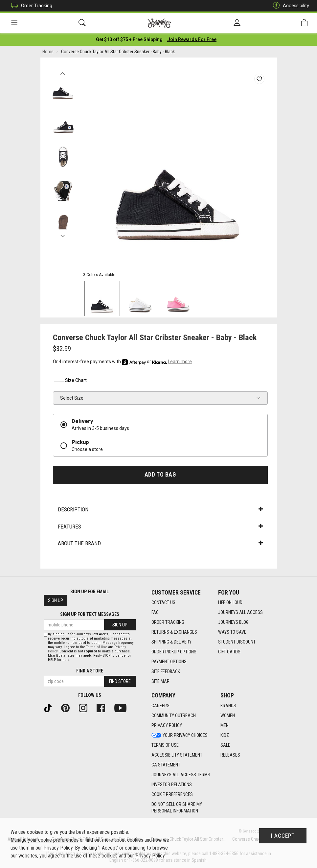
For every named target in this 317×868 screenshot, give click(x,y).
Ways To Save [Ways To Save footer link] (232, 632)
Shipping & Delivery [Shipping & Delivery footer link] (171, 642)
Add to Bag (160, 475)
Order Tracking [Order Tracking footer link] (168, 622)
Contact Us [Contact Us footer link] (163, 602)
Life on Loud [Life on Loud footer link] (230, 602)
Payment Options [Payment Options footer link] (169, 662)
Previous (63, 72)
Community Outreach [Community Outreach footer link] (174, 716)
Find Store (120, 681)
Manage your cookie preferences (45, 840)
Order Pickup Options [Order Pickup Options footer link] (174, 652)
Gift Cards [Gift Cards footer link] (229, 652)
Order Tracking (30, 6)
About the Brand (160, 543)
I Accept (283, 836)
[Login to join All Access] (129, 39)
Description (160, 509)
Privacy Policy (58, 848)
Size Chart (70, 380)
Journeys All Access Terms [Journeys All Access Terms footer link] (181, 775)
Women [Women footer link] (228, 716)
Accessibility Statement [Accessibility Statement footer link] (177, 755)
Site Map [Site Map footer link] (160, 681)
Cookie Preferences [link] (172, 794)
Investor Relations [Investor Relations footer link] (172, 785)
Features (160, 527)
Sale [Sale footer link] (225, 745)
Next (63, 234)
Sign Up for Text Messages (90, 614)
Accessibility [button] (289, 6)
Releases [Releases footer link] (230, 755)
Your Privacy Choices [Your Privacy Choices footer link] (180, 735)
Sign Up (56, 600)
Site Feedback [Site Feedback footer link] (166, 671)
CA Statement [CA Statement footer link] (166, 765)
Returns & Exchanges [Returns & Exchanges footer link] (174, 632)
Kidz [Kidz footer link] (225, 735)
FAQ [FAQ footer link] (155, 612)
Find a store (90, 671)
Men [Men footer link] (225, 725)
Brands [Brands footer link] (228, 706)
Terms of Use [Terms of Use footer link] (165, 745)
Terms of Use (97, 647)
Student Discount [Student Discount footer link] (237, 642)
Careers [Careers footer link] (160, 706)
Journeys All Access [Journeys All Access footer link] (240, 612)
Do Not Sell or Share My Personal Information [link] (177, 808)
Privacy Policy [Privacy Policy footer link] (167, 725)
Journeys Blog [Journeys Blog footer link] (233, 622)
